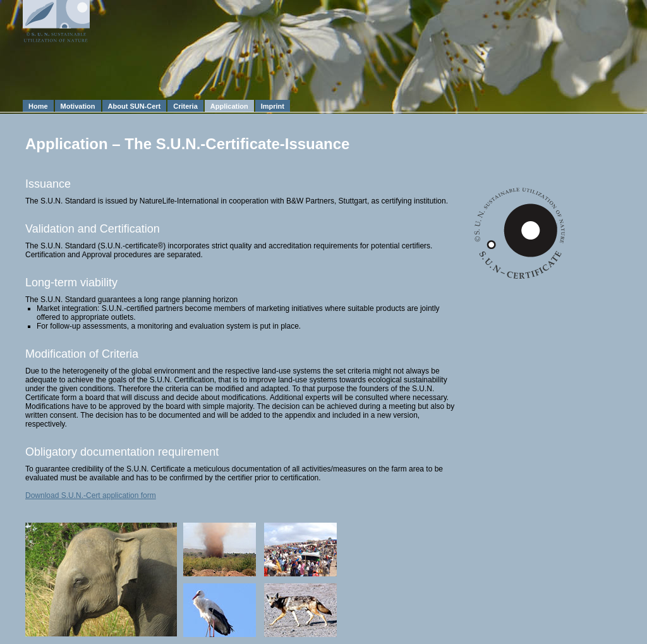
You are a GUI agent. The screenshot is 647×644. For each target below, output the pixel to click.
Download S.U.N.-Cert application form (91, 495)
